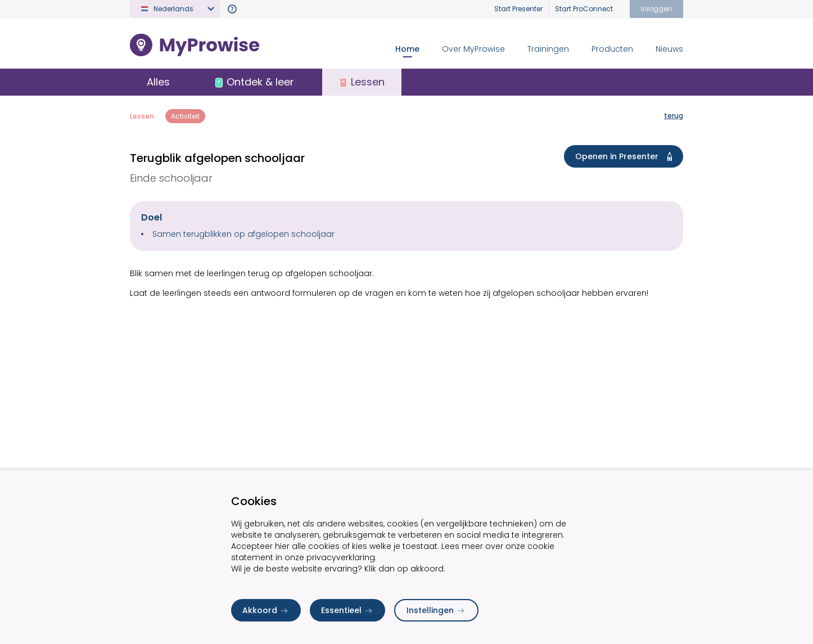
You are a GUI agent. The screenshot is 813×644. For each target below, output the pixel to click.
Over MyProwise (473, 49)
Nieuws (669, 49)
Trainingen (548, 49)
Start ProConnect (584, 9)
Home (407, 49)
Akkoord (266, 610)
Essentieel (347, 610)
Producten (612, 49)
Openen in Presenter (626, 156)
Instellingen (436, 610)
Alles (158, 82)
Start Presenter (518, 9)
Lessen (142, 116)
